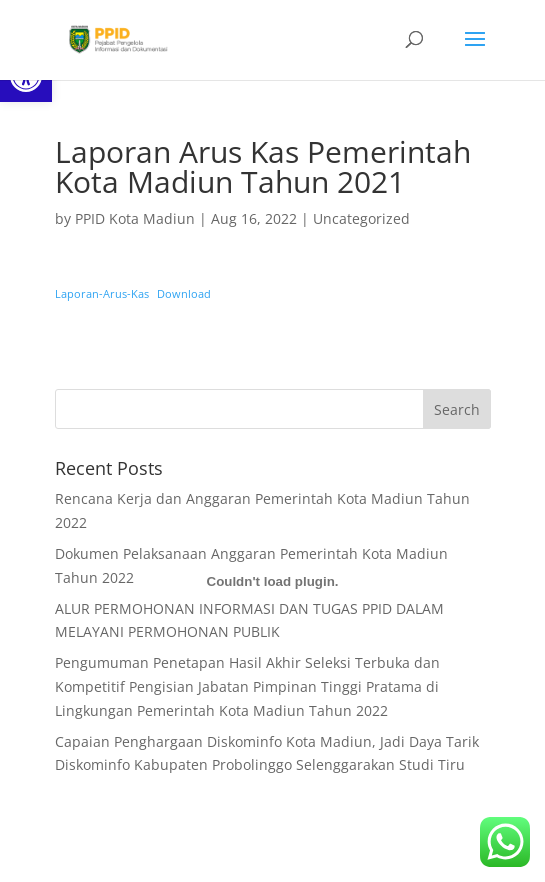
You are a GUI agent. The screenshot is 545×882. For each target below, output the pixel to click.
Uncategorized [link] (361, 218)
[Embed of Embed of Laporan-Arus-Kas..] (273, 582)
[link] (116, 38)
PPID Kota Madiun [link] (135, 218)
